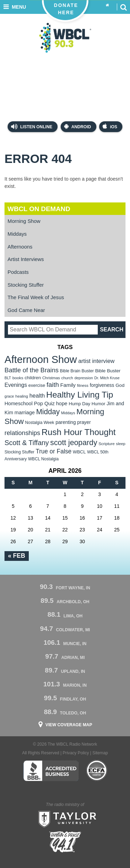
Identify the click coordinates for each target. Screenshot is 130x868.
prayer (84, 422)
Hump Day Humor (87, 404)
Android (78, 126)
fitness (83, 385)
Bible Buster (108, 371)
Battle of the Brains (32, 370)
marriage (25, 413)
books (18, 378)
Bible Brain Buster (77, 371)
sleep (121, 444)
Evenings (16, 385)
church (67, 378)
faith (53, 385)
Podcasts (18, 272)
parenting (66, 422)
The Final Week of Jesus (36, 297)
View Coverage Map (69, 725)
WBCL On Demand (39, 209)
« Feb (16, 556)
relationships (22, 433)
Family (68, 385)
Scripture (107, 444)
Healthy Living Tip (80, 395)
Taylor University (65, 818)
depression (84, 378)
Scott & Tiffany (27, 443)
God (120, 385)
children (33, 378)
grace (9, 396)
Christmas (51, 378)
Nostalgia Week (40, 423)
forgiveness (102, 385)
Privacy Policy (76, 753)
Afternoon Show (41, 359)
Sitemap (100, 753)
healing (22, 396)
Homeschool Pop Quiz (30, 403)
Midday (48, 412)
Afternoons (20, 247)
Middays (17, 234)
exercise (37, 385)
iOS (110, 126)
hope (62, 403)
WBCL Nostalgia (43, 459)
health (37, 396)
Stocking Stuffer (26, 285)
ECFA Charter (97, 771)
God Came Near (26, 310)
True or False (54, 451)
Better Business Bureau (51, 771)
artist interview (97, 361)
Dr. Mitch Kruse (107, 378)
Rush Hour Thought (79, 432)
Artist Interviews (26, 259)
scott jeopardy (74, 442)
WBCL (79, 452)
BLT (8, 378)
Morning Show (24, 221)
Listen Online (32, 127)
